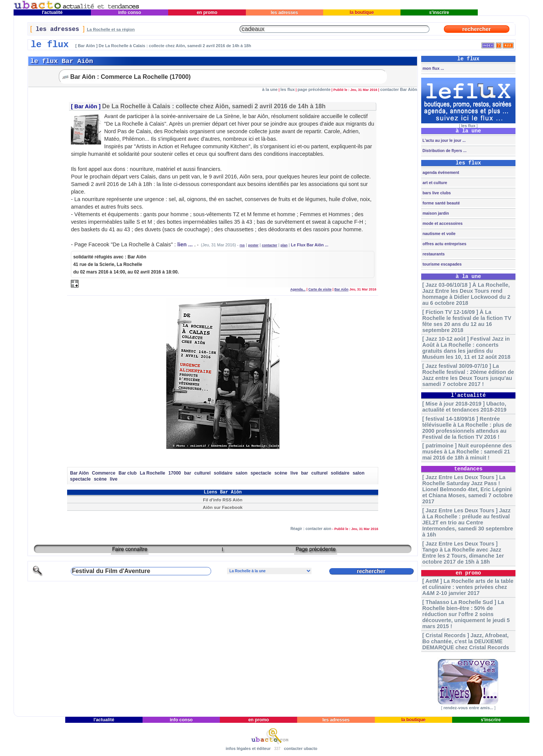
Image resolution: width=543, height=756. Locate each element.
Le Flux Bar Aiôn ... (310, 245)
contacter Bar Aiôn (399, 89)
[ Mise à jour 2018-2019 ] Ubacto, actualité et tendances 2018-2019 (464, 407)
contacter (270, 245)
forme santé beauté (440, 203)
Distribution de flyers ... (444, 151)
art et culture (434, 183)
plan (284, 245)
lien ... (185, 244)
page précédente (314, 89)
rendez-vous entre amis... (468, 708)
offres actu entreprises (444, 244)
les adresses (285, 12)
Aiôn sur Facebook (223, 507)
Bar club (127, 473)
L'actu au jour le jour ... (443, 140)
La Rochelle (153, 473)
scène (281, 473)
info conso (130, 12)
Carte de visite (320, 289)
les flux (288, 89)
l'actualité (52, 12)
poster (253, 245)
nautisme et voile (438, 234)
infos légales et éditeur (248, 748)
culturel (202, 473)
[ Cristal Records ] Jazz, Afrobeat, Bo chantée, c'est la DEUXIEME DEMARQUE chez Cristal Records (466, 641)
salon (242, 473)
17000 (174, 473)
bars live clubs (436, 193)
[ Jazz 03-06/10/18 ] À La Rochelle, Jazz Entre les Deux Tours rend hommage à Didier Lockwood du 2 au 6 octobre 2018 (466, 294)
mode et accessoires (442, 223)
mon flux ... (433, 68)
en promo (207, 12)
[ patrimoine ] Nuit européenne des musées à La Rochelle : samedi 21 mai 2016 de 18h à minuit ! (467, 452)
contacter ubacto (301, 748)
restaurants (433, 254)
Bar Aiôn (86, 106)
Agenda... (298, 289)
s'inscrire (439, 12)
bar (188, 473)
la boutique (362, 12)
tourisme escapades (441, 264)
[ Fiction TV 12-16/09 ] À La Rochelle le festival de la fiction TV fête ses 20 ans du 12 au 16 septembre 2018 (467, 321)
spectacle (261, 473)
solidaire (223, 473)
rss (242, 245)
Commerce (104, 473)
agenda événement (440, 172)
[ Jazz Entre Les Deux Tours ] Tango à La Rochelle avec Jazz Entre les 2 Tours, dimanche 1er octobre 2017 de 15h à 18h (463, 553)
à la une (270, 89)
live (294, 473)
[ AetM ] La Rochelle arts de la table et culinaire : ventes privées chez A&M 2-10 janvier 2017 (468, 587)
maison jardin (435, 213)
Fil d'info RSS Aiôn (223, 500)
